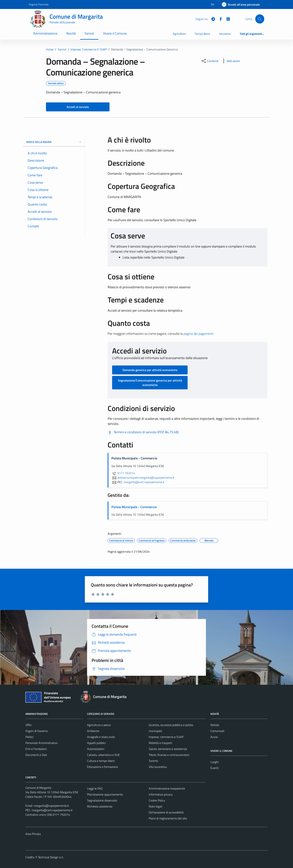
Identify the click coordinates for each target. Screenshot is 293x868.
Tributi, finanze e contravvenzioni (169, 755)
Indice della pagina (54, 142)
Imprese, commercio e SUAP (166, 737)
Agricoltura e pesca (99, 725)
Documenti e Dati (36, 755)
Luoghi (215, 762)
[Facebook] (219, 19)
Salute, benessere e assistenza (168, 749)
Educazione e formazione (102, 767)
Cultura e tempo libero (101, 761)
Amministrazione (45, 33)
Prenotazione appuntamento (105, 794)
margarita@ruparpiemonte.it (51, 806)
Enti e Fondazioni (36, 749)
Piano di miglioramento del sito (168, 818)
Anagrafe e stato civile (101, 737)
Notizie (215, 725)
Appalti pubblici (96, 743)
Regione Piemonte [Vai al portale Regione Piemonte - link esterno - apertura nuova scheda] (39, 4)
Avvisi (214, 737)
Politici (29, 737)
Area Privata (33, 834)
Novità (71, 33)
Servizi (89, 33)
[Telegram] (212, 19)
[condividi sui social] (210, 61)
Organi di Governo (37, 731)
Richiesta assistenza (100, 806)
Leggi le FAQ (95, 788)
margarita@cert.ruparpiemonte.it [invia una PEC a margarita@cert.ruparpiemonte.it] (144, 482)
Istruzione (225, 34)
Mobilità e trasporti (160, 743)
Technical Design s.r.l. (51, 857)
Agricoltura (179, 34)
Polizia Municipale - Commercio (134, 507)
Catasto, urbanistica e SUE (103, 755)
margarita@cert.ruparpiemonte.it (52, 810)
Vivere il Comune (115, 33)
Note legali (155, 806)
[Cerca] (260, 19)
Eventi (214, 768)
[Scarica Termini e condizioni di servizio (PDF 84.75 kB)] (143, 432)
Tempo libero (202, 34)
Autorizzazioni (96, 749)
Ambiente (93, 731)
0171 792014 (123, 473)
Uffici (28, 725)
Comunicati (217, 731)
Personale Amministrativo (41, 743)
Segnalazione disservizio (102, 800)
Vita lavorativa (158, 767)
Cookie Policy (157, 800)
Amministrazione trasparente (167, 788)
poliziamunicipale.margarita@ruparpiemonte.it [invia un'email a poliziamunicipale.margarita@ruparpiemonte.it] (143, 478)
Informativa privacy (161, 794)
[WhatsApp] (227, 19)
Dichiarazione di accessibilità (166, 812)
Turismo (153, 761)
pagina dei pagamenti (198, 334)
